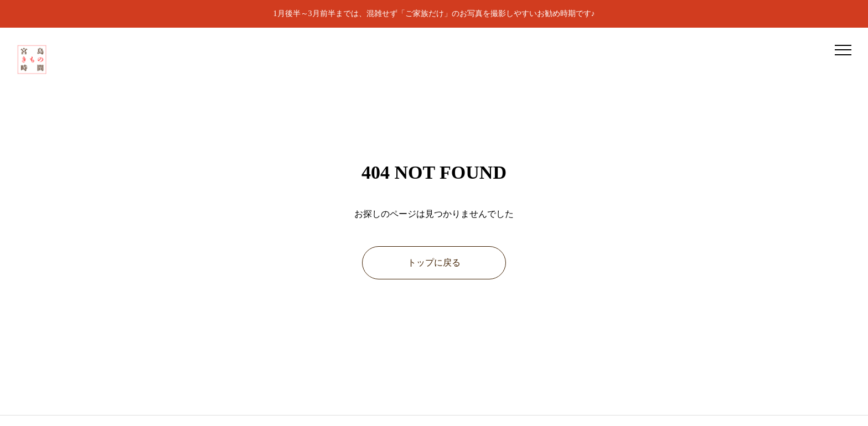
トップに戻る (434, 263)
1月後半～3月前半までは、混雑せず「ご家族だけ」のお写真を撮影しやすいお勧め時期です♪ (434, 14)
